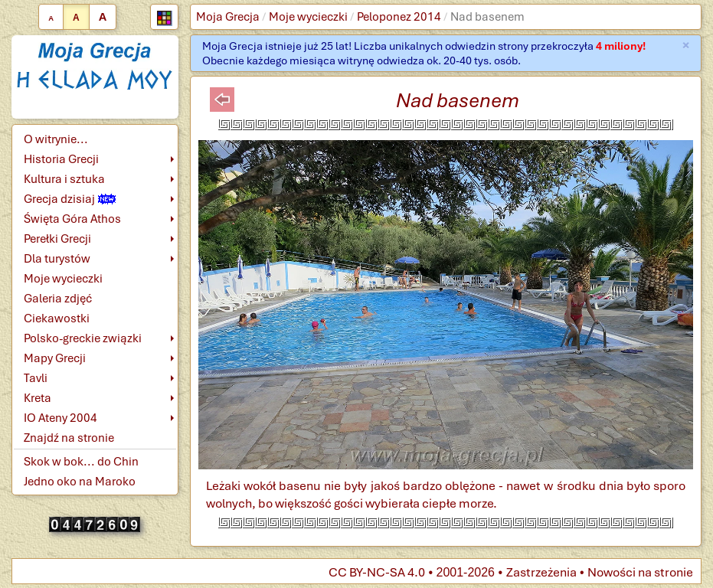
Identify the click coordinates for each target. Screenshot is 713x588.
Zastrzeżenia (541, 572)
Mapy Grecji (55, 358)
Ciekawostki (57, 318)
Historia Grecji (61, 159)
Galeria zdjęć (58, 299)
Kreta (38, 398)
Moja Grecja (228, 17)
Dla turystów (57, 259)
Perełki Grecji (57, 239)
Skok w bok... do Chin (81, 462)
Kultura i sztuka (64, 179)
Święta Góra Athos (72, 219)
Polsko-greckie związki (83, 338)
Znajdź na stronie (69, 438)
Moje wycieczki (308, 17)
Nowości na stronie (640, 572)
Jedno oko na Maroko (80, 482)
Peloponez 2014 (399, 17)
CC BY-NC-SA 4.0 (377, 572)
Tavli (36, 378)
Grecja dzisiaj (70, 199)
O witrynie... (56, 139)
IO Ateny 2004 (61, 418)
